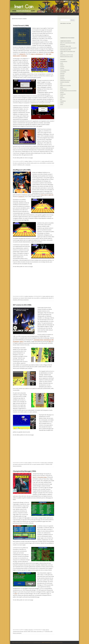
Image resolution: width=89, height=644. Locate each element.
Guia (61, 84)
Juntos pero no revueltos (66, 85)
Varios (62, 104)
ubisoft (50, 298)
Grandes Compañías (65, 82)
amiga (43, 161)
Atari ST (33, 54)
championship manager (18, 631)
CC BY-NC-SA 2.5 (37, 642)
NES (50, 341)
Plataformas (63, 94)
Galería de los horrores (65, 80)
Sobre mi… (29, 14)
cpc (25, 163)
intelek (29, 631)
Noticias (62, 92)
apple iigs (48, 296)
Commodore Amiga (38, 340)
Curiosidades (63, 72)
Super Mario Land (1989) (65, 50)
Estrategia (62, 79)
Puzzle (62, 96)
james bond (21, 464)
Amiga (52, 52)
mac (33, 298)
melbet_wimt (63, 51)
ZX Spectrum (24, 56)
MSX (47, 54)
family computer (28, 298)
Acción (26, 463)
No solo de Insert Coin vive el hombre (68, 91)
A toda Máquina (64, 61)
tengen (42, 464)
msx (38, 163)
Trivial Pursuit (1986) (21, 26)
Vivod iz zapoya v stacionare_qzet (68, 48)
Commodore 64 (39, 54)
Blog (14, 14)
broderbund (16, 298)
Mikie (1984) (68, 46)
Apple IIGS (51, 195)
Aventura (62, 67)
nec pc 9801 (37, 298)
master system (34, 163)
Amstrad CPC (22, 54)
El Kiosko (62, 77)
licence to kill (26, 464)
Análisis (26, 161)
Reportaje (62, 97)
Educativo (62, 75)
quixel (35, 464)
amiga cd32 (47, 161)
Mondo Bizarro (63, 89)
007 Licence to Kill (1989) (22, 305)
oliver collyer (34, 631)
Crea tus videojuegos (65, 70)
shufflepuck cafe (45, 298)
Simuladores (63, 101)
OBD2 (61, 43)
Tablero (30, 161)
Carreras (62, 68)
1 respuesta (28, 165)
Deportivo (31, 296)
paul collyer (39, 631)
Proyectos (21, 14)
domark (28, 163)
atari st (16, 163)
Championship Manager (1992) (24, 471)
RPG (61, 99)
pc (46, 163)
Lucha (62, 87)
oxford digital (42, 163)
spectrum (49, 163)
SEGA (16, 594)
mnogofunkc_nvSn (64, 55)
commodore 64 (21, 163)
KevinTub (62, 46)
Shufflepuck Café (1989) (22, 170)
